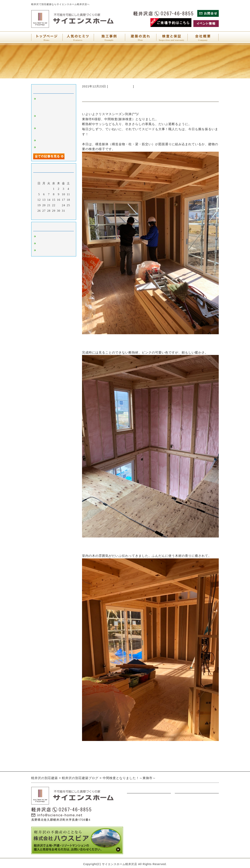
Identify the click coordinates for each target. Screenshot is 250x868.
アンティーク (136, 814)
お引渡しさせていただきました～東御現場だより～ (54, 104)
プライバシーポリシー (190, 814)
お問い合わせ (184, 806)
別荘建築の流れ (138, 829)
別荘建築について (121, 86)
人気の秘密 (135, 837)
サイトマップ (184, 821)
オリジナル (135, 821)
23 (59, 205)
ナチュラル (135, 799)
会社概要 (181, 829)
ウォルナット (136, 806)
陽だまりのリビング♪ (52, 147)
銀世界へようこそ (50, 141)
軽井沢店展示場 (48, 250)
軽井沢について (48, 244)
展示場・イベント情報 (190, 799)
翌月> (62, 216)
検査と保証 (183, 837)
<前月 (46, 216)
